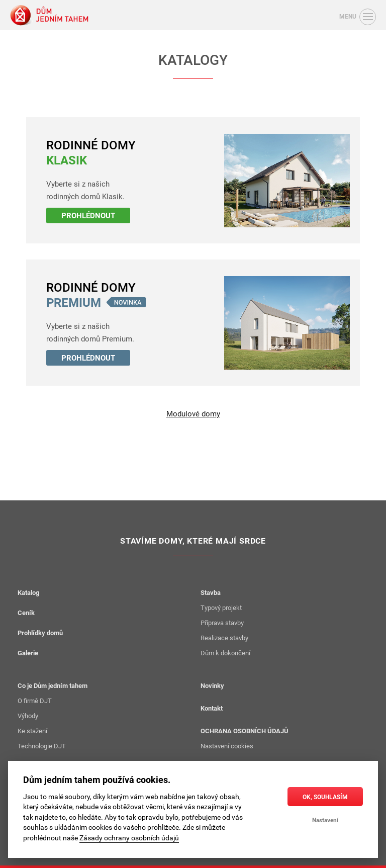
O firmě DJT (35, 701)
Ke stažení (32, 731)
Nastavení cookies (227, 746)
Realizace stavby (224, 638)
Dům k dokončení (225, 653)
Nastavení (325, 820)
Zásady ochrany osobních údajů (129, 838)
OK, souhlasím (325, 797)
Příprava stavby (222, 623)
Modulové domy (193, 414)
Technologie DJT (42, 746)
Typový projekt (221, 607)
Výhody (28, 716)
